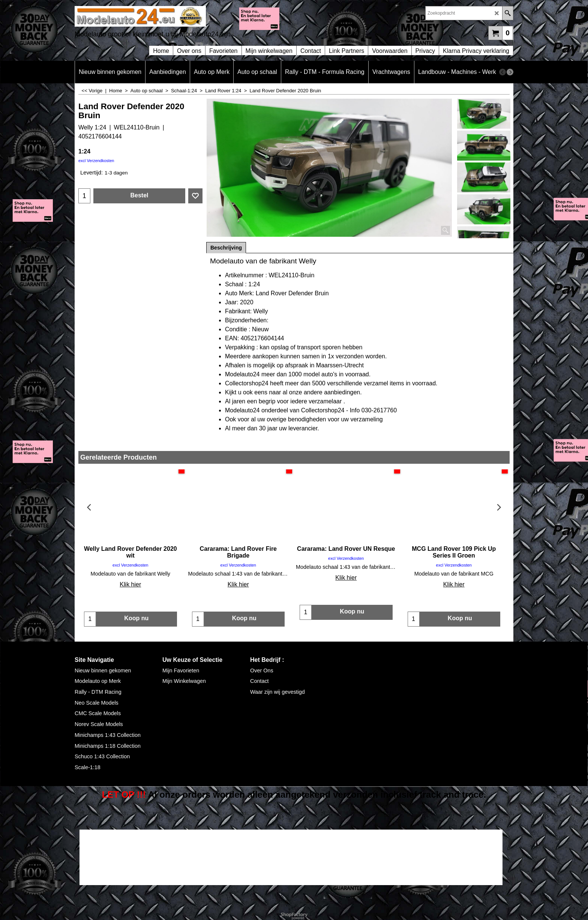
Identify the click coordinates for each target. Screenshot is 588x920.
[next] (510, 72)
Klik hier (130, 584)
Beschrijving (226, 248)
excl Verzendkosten (96, 161)
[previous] (502, 72)
